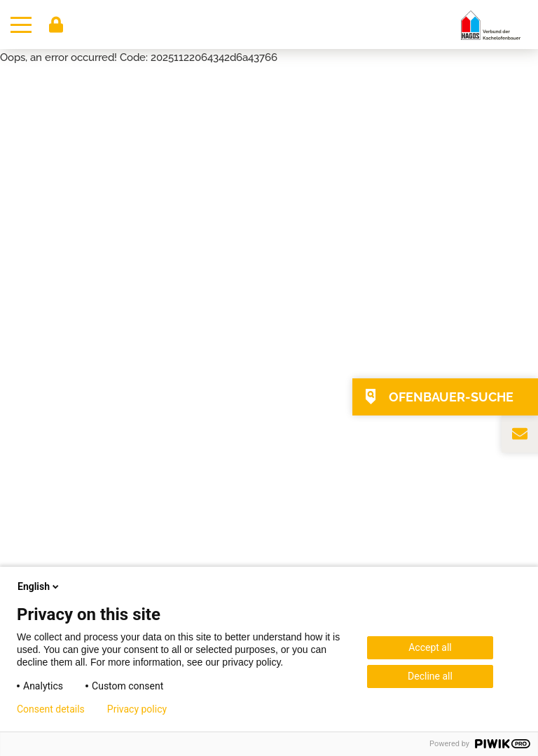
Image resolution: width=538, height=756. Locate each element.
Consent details (51, 709)
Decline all (430, 676)
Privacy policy (137, 709)
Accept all (430, 647)
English (39, 586)
